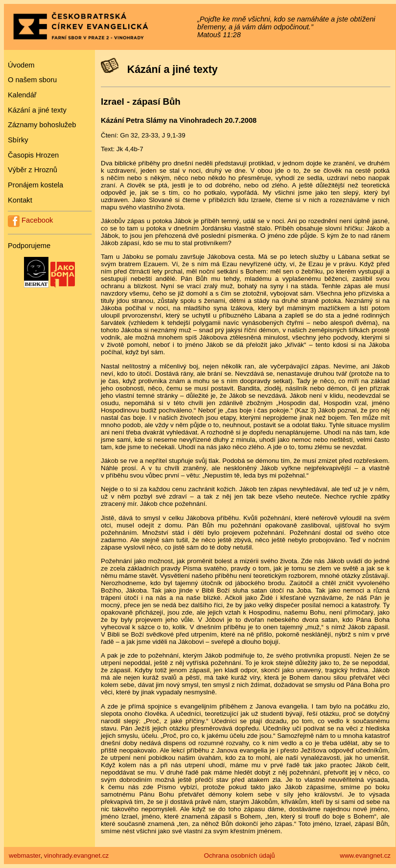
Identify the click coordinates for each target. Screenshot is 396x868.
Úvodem (21, 65)
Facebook (30, 220)
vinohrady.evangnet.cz (76, 856)
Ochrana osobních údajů (240, 856)
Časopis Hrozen (33, 155)
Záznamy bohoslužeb (42, 125)
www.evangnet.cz (365, 856)
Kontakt (20, 200)
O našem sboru (32, 80)
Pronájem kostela (35, 185)
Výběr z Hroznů (33, 170)
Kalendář (22, 95)
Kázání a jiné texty (37, 110)
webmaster (24, 856)
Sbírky (18, 140)
